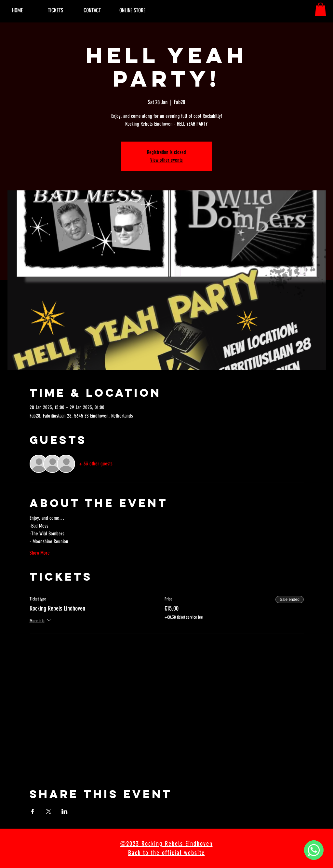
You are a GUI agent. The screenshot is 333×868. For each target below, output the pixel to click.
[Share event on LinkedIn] (65, 811)
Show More (40, 553)
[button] (320, 9)
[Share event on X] (49, 811)
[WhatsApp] (314, 850)
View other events (166, 160)
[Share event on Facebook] (33, 811)
